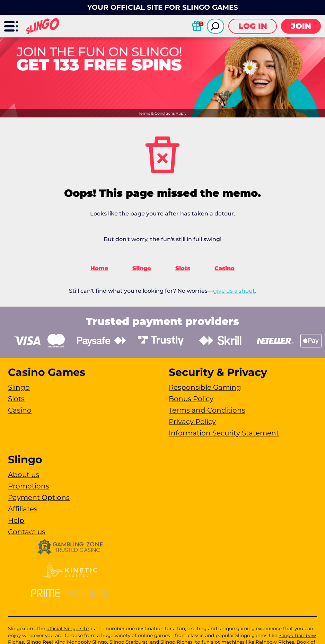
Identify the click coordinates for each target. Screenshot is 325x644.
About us (24, 475)
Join (301, 26)
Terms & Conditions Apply (162, 113)
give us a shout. (235, 291)
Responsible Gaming (205, 387)
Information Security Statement (224, 433)
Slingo (142, 268)
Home (99, 268)
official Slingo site (68, 628)
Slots (183, 268)
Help (16, 520)
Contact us (27, 532)
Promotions (29, 486)
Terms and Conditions (207, 410)
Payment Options (39, 497)
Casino (225, 268)
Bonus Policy (191, 399)
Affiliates (23, 509)
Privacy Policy (192, 422)
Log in (253, 26)
